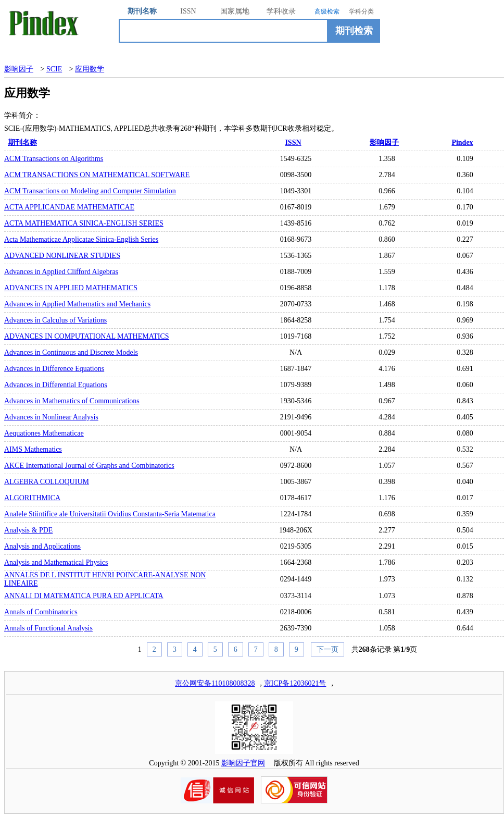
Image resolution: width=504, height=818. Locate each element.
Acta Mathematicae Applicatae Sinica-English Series (81, 239)
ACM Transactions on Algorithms (54, 159)
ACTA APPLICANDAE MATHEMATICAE (69, 207)
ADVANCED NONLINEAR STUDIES (62, 256)
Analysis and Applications (42, 546)
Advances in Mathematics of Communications (72, 401)
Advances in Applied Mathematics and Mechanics (77, 304)
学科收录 (281, 11)
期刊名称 (142, 11)
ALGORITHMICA (32, 498)
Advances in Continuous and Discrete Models (71, 352)
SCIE (54, 69)
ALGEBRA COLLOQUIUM (47, 482)
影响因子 (19, 69)
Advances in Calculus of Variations (55, 320)
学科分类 (361, 11)
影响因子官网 (243, 763)
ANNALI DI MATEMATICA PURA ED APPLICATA (84, 596)
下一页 (327, 649)
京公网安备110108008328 (215, 683)
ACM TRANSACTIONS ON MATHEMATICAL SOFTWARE (97, 175)
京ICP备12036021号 (295, 683)
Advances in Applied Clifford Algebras (61, 272)
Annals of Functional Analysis (48, 628)
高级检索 (327, 11)
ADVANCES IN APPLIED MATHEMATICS (71, 288)
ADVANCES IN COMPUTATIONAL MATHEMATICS (87, 336)
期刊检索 (354, 31)
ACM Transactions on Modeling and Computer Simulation (90, 191)
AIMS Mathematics (33, 449)
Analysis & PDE (28, 530)
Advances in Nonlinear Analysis (51, 417)
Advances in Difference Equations (54, 369)
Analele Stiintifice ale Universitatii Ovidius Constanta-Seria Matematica (110, 514)
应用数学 (90, 69)
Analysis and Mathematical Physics (56, 562)
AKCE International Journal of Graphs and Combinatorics (89, 466)
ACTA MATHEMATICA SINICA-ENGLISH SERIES (84, 223)
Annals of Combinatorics (41, 612)
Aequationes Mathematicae (44, 433)
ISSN (188, 11)
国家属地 (235, 11)
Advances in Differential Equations (56, 385)
